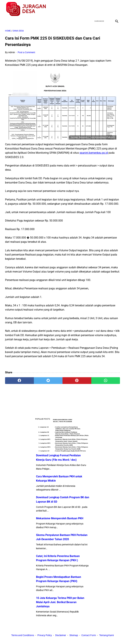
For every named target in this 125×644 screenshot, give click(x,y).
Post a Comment (26, 52)
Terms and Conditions (23, 635)
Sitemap (74, 635)
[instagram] (116, 9)
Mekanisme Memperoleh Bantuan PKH (60, 518)
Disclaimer (61, 635)
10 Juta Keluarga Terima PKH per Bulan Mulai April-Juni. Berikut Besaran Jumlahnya (60, 602)
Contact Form (89, 635)
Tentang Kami (106, 635)
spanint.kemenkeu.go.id (94, 153)
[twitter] (100, 9)
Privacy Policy (45, 635)
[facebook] (93, 9)
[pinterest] (77, 381)
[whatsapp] (106, 381)
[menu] (7, 21)
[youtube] (108, 9)
